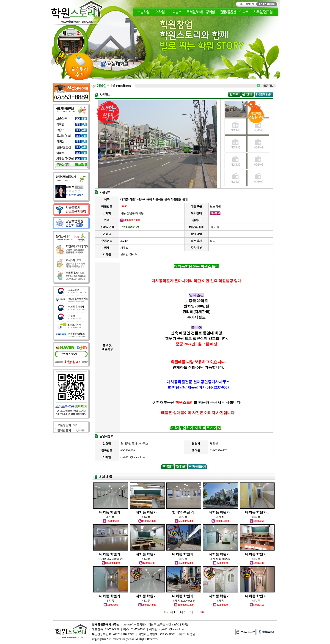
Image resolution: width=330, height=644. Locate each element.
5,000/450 (257, 605)
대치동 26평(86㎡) (221, 559)
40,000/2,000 (184, 563)
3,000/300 (257, 563)
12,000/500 (111, 521)
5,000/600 (111, 605)
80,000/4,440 (111, 563)
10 (194, 612)
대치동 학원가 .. (111, 512)
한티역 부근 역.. (184, 512)
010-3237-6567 (74, 195)
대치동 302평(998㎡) (111, 559)
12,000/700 (147, 563)
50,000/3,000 (184, 521)
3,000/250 (257, 521)
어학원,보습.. (74, 191)
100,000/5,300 (184, 605)
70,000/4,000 (147, 605)
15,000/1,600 (147, 521)
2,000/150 (220, 563)
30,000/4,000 (220, 521)
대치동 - (111, 517)
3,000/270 (220, 605)
